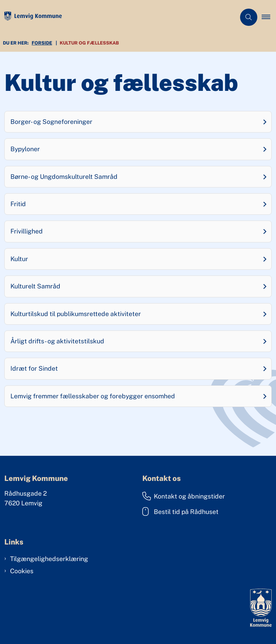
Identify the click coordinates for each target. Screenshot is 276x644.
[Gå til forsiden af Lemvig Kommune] (115, 17)
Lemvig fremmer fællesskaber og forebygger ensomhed (93, 396)
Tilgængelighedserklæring (49, 559)
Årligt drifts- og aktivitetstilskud (57, 341)
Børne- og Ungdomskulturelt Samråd (64, 177)
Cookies (22, 571)
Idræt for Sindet (34, 368)
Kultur (19, 259)
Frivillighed (27, 231)
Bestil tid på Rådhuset (180, 511)
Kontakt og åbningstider (184, 496)
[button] (269, 17)
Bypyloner (25, 149)
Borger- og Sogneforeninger (51, 122)
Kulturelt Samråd (35, 286)
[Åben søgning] (249, 17)
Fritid (18, 204)
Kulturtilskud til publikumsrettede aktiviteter (76, 314)
